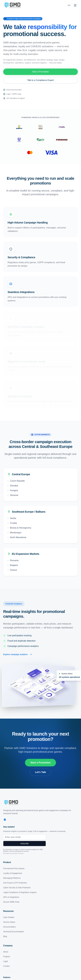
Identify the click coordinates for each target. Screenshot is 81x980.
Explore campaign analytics (18, 654)
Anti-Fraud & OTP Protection (15, 883)
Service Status (9, 922)
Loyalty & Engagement (13, 873)
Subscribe (25, 844)
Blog (5, 936)
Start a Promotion (41, 72)
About (6, 952)
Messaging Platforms (12, 878)
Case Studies (9, 917)
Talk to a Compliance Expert (40, 80)
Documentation (9, 927)
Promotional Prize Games (14, 868)
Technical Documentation (14, 932)
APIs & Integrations (11, 897)
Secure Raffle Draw (11, 902)
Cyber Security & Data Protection (17, 888)
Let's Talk (41, 772)
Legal (5, 961)
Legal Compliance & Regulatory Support (20, 892)
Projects (7, 957)
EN (69, 5)
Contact (6, 966)
